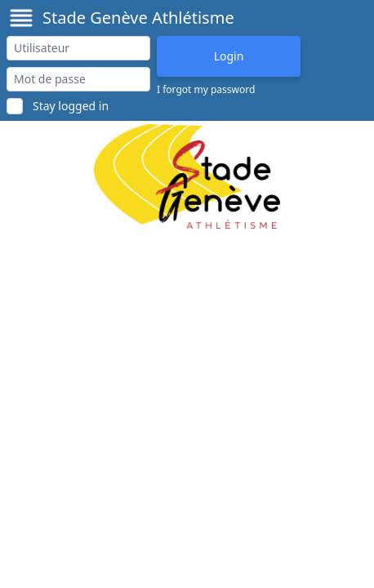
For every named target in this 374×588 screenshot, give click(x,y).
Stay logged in (71, 106)
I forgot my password (206, 90)
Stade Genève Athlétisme (138, 18)
